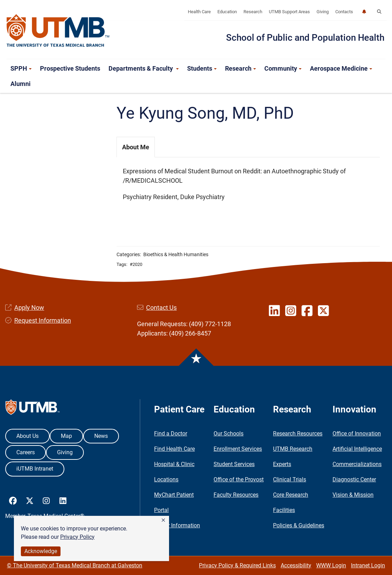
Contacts (344, 12)
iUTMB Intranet (35, 469)
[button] (163, 520)
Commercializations (357, 464)
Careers (26, 452)
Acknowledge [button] (41, 551)
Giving (323, 12)
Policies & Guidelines (299, 525)
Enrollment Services (238, 449)
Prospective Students (70, 68)
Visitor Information (177, 525)
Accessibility (296, 565)
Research (253, 12)
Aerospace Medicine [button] (341, 68)
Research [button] (241, 68)
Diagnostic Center (354, 479)
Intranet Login (368, 565)
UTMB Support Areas (289, 12)
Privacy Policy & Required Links (237, 565)
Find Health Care (174, 449)
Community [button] (283, 68)
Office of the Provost (239, 479)
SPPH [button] (21, 68)
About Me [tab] (136, 147)
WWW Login (331, 565)
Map (66, 436)
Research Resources (298, 434)
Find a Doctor (171, 434)
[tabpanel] (248, 188)
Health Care (199, 12)
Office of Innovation (357, 434)
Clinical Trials (290, 479)
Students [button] (202, 68)
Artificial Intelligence (357, 449)
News (101, 436)
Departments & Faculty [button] (144, 68)
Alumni (21, 84)
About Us (27, 436)
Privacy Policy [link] (77, 537)
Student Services (234, 464)
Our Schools (229, 434)
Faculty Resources (236, 495)
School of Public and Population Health (305, 38)
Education (227, 12)
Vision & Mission (353, 495)
